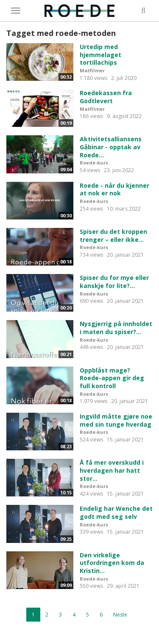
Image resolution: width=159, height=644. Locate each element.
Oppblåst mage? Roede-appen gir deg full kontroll (112, 378)
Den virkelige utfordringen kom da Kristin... (112, 563)
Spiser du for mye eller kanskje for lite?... (114, 282)
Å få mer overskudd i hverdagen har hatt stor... (112, 470)
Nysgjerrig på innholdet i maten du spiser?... (116, 328)
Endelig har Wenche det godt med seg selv (116, 512)
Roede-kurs (94, 163)
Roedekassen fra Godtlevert (106, 97)
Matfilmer (92, 70)
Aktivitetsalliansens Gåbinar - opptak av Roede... (111, 147)
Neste (120, 615)
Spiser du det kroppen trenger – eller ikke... (113, 236)
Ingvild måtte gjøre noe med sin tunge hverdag (116, 420)
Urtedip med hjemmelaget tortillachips (100, 55)
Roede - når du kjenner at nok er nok (114, 189)
